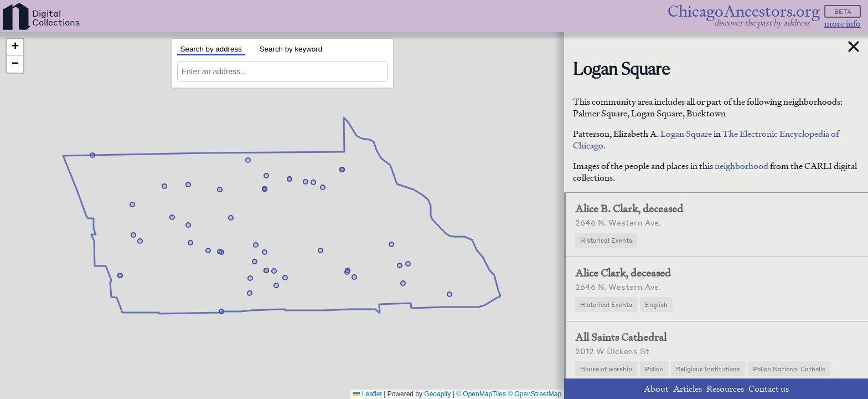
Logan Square (686, 134)
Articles (688, 389)
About (656, 389)
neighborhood (742, 166)
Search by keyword (291, 49)
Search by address (211, 49)
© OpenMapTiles (481, 394)
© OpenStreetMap (534, 394)
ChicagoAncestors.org (744, 11)
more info (843, 24)
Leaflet (367, 394)
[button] (408, 264)
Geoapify (437, 394)
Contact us (769, 389)
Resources (725, 389)
